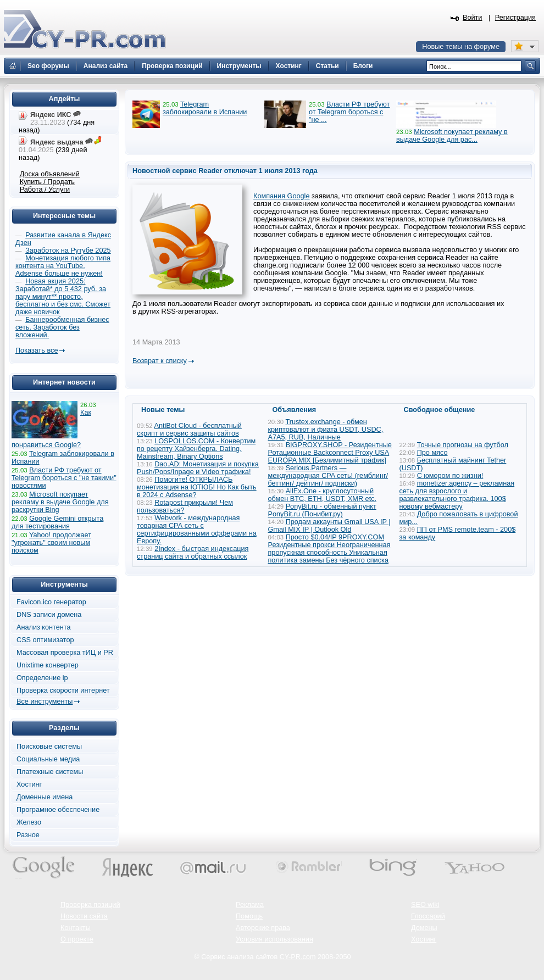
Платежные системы (50, 772)
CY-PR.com (298, 957)
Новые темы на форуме (461, 47)
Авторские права (263, 928)
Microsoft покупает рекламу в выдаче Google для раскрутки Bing (60, 502)
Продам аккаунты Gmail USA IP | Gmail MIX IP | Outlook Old (329, 526)
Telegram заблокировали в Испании (205, 108)
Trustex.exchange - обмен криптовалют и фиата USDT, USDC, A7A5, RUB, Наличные (326, 430)
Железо (29, 822)
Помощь (249, 916)
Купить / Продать (47, 182)
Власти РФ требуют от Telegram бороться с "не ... (349, 112)
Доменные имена (45, 797)
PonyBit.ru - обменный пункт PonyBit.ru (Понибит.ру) (322, 510)
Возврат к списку (160, 361)
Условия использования (274, 939)
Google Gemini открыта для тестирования (57, 522)
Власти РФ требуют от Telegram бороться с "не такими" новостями (64, 478)
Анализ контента (44, 627)
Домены (424, 928)
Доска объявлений (50, 174)
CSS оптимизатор (45, 640)
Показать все (37, 350)
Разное (28, 835)
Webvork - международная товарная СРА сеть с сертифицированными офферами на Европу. (197, 530)
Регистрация (515, 18)
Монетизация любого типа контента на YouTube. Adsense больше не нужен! (63, 266)
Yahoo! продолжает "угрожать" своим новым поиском (51, 543)
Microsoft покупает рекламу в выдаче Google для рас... (452, 136)
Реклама (250, 905)
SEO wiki (425, 905)
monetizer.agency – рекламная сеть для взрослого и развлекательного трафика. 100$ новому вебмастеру (457, 495)
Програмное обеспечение (58, 810)
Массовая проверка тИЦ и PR (65, 653)
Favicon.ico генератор (51, 602)
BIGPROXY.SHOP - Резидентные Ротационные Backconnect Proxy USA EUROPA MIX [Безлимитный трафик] (330, 453)
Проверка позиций (90, 905)
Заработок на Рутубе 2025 (68, 250)
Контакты (76, 928)
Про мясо (432, 453)
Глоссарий (428, 916)
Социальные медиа (48, 759)
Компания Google (282, 196)
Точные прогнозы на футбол (463, 445)
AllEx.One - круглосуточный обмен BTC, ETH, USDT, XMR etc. (323, 495)
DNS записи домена (49, 615)
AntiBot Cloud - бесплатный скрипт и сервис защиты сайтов (189, 430)
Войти (473, 18)
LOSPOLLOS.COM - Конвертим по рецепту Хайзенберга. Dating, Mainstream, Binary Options (196, 449)
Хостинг (29, 784)
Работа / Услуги (45, 190)
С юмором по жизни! (450, 476)
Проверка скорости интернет (63, 691)
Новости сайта (84, 916)
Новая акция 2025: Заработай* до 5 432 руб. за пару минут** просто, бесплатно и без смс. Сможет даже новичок (63, 297)
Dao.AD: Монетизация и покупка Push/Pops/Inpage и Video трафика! (198, 468)
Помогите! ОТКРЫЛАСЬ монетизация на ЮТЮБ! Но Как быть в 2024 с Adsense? (197, 487)
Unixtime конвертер (48, 665)
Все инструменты (45, 701)
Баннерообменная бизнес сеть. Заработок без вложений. (62, 327)
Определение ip (42, 678)
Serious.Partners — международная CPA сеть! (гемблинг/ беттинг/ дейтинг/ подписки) (328, 476)
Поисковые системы (49, 747)
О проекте (77, 939)
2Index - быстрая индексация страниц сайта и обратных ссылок (193, 553)
